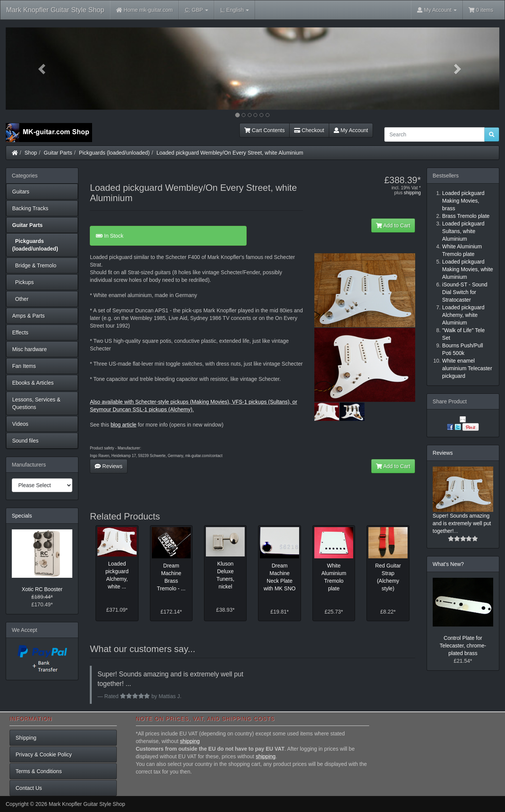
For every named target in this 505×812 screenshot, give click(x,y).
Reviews (109, 466)
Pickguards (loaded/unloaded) (115, 153)
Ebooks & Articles (33, 383)
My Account (351, 130)
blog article (124, 425)
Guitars (21, 192)
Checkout (309, 130)
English (235, 10)
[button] (43, 69)
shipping (412, 193)
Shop (31, 153)
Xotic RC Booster (42, 589)
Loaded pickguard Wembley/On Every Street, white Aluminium (230, 153)
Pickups (23, 282)
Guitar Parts (58, 153)
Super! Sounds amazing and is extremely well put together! (462, 523)
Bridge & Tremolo (34, 265)
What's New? (448, 564)
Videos (20, 424)
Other (20, 299)
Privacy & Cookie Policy (44, 754)
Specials (22, 516)
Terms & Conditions (39, 771)
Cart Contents (264, 130)
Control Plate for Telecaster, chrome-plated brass (463, 646)
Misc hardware (29, 349)
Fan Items (24, 366)
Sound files (25, 441)
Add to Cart (393, 225)
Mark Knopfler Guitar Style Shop (55, 10)
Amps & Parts (29, 316)
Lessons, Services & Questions (36, 403)
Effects (20, 332)
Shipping (26, 738)
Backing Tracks (30, 208)
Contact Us (29, 788)
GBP (197, 10)
